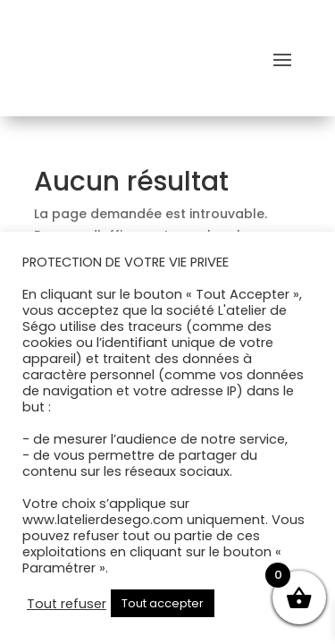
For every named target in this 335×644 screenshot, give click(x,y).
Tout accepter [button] (163, 603)
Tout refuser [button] (67, 604)
